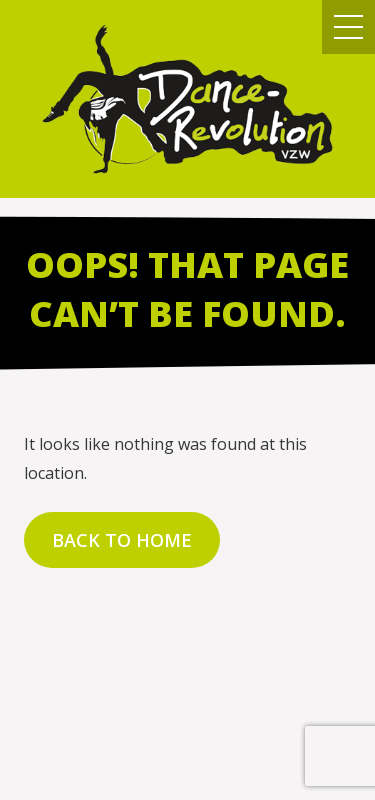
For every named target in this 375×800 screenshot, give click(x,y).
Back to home (122, 540)
